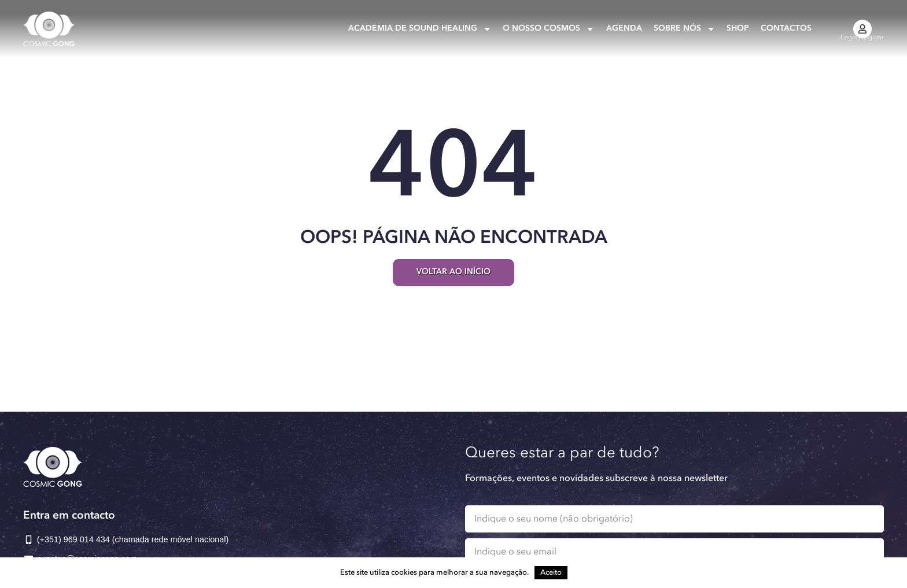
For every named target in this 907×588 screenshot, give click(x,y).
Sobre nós (684, 29)
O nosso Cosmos (548, 29)
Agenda (624, 29)
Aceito (551, 573)
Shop (738, 29)
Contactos (786, 29)
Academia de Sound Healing (420, 29)
